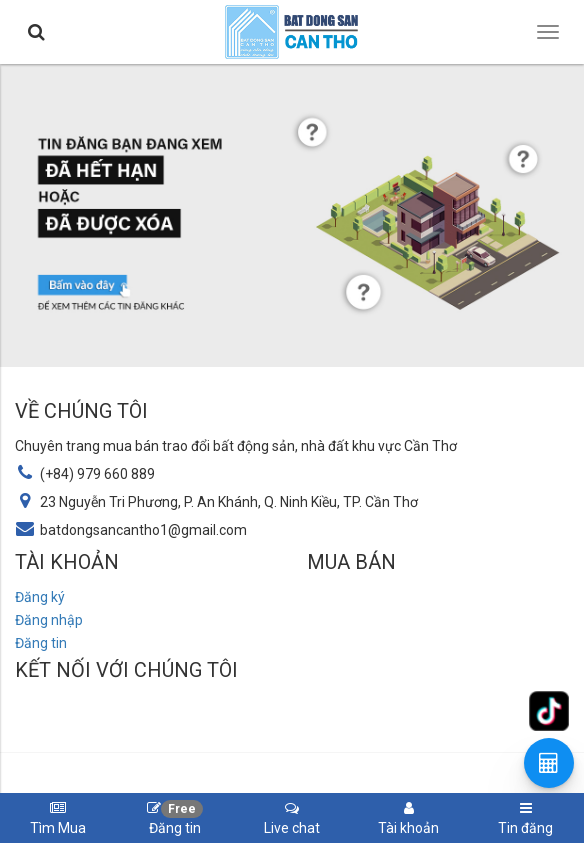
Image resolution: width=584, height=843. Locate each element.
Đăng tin (41, 643)
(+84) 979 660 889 (97, 474)
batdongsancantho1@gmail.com (143, 530)
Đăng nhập (49, 620)
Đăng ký (40, 597)
